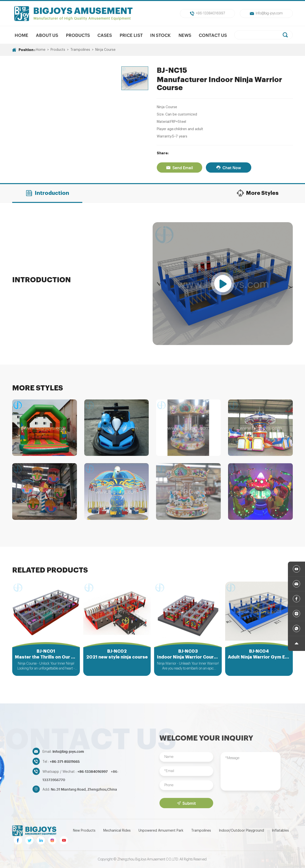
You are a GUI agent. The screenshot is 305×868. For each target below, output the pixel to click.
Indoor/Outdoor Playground (241, 831)
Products (78, 35)
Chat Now (229, 167)
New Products (84, 831)
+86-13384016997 (207, 13)
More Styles (258, 193)
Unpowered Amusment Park (161, 831)
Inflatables (280, 831)
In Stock (160, 35)
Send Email (179, 167)
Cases (105, 35)
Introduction (47, 193)
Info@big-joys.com (266, 13)
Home (21, 35)
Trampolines (80, 50)
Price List (131, 35)
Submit (186, 803)
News (185, 35)
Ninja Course (105, 50)
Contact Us (213, 35)
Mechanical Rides (117, 831)
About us (47, 35)
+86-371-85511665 (65, 761)
